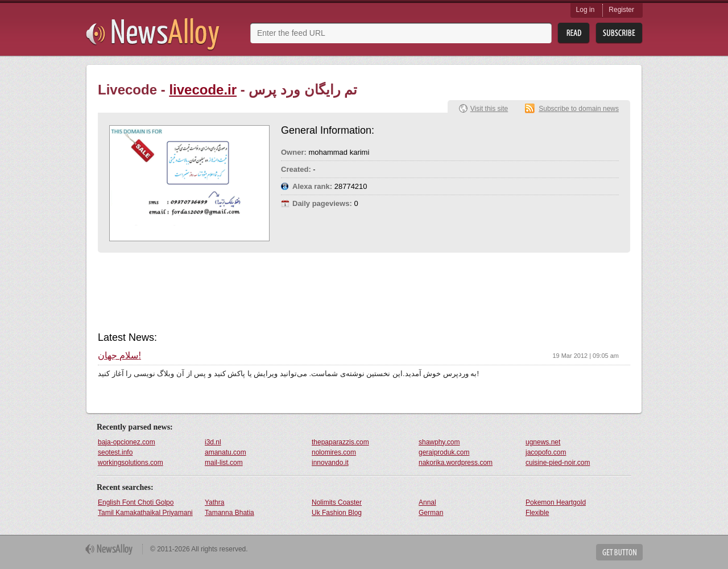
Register (621, 10)
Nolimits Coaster (337, 502)
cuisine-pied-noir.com (558, 463)
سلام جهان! (119, 356)
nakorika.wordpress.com (456, 463)
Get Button (619, 552)
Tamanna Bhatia (229, 513)
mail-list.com (224, 463)
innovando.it (330, 463)
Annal (427, 502)
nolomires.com (334, 452)
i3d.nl (213, 442)
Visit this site (489, 109)
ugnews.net (543, 442)
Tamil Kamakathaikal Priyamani (145, 513)
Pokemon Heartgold (556, 502)
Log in (586, 10)
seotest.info (115, 452)
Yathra (214, 502)
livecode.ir (203, 90)
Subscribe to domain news (579, 109)
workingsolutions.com (131, 463)
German (431, 513)
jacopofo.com (546, 452)
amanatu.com (226, 452)
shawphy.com (439, 442)
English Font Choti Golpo (136, 502)
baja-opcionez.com (127, 442)
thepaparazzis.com (340, 442)
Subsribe (619, 33)
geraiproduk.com (444, 452)
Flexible (537, 513)
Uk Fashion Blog (337, 513)
